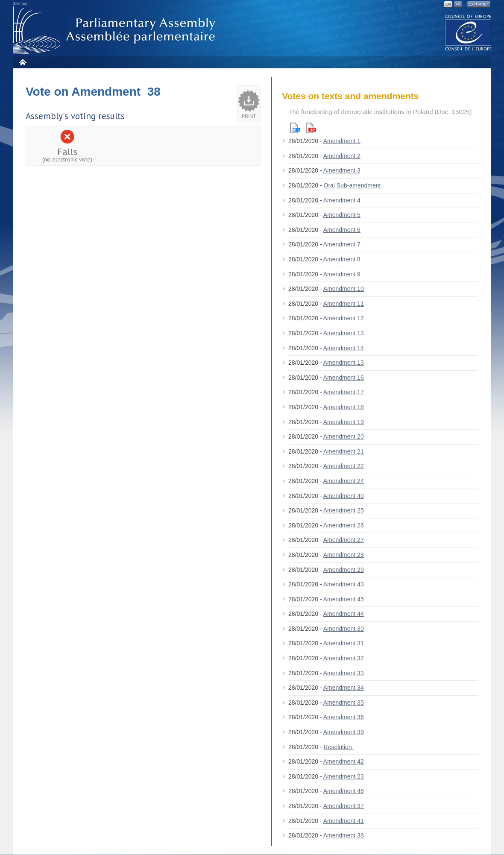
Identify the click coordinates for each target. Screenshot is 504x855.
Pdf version (311, 128)
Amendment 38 (344, 835)
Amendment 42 (344, 761)
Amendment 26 (344, 525)
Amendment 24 (344, 481)
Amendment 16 (344, 378)
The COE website (469, 32)
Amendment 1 (342, 141)
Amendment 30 (344, 629)
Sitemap (20, 3)
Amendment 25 (344, 510)
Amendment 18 (344, 407)
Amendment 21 (344, 451)
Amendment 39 (344, 732)
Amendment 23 (344, 776)
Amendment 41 (344, 821)
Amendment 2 (342, 156)
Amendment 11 (344, 304)
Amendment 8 (342, 259)
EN (448, 4)
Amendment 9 (342, 274)
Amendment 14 (344, 348)
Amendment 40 (344, 496)
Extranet (479, 4)
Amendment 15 (344, 363)
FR (458, 4)
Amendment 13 (344, 333)
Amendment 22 (344, 466)
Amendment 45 (344, 599)
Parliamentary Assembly (116, 31)
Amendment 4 (342, 200)
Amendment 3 (342, 170)
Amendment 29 (344, 570)
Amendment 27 (344, 540)
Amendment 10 (344, 289)
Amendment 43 (344, 584)
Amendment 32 (344, 658)
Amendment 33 (344, 673)
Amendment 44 (344, 614)
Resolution (339, 747)
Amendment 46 (344, 791)
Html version (295, 128)
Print (249, 116)
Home (22, 62)
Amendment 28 (344, 555)
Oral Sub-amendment (353, 185)
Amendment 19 (344, 422)
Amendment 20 (344, 436)
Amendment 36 (344, 717)
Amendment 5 (342, 215)
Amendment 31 (344, 643)
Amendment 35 (344, 703)
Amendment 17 (344, 392)
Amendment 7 (342, 244)
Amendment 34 (344, 688)
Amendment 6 (342, 230)
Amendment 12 (344, 318)
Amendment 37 (344, 806)
